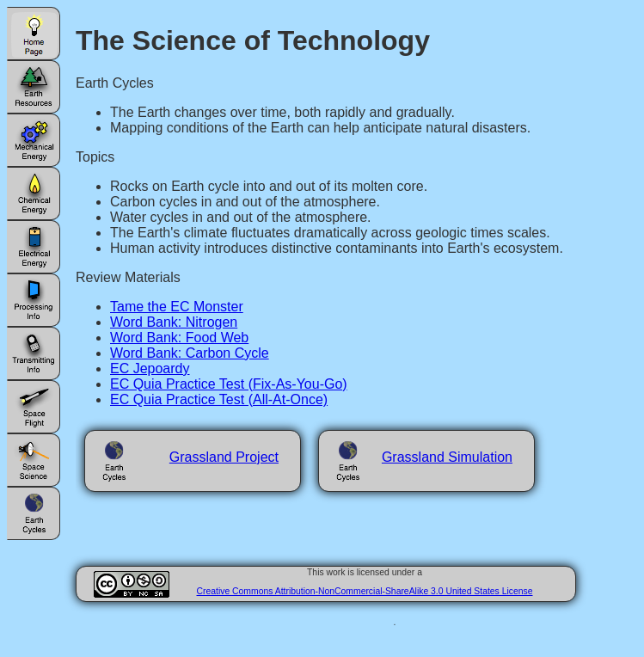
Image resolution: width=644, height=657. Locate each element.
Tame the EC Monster (177, 307)
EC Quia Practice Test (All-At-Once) (219, 399)
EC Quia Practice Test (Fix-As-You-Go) (229, 384)
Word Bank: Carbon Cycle (190, 353)
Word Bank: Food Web (179, 338)
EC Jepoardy (150, 368)
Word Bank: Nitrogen (174, 322)
